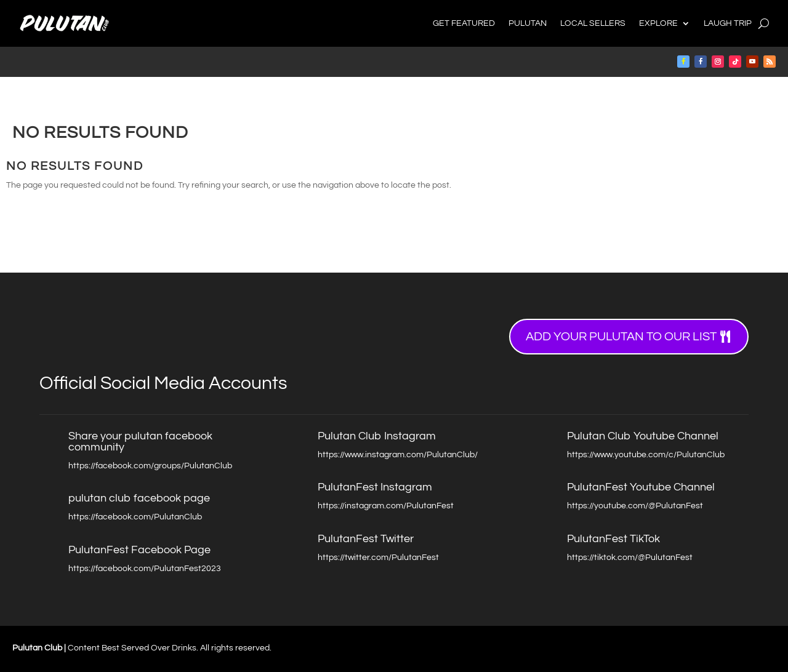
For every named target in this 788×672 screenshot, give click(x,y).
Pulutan (528, 23)
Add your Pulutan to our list (621, 337)
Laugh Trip (728, 23)
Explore (658, 23)
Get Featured (464, 23)
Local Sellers (593, 23)
